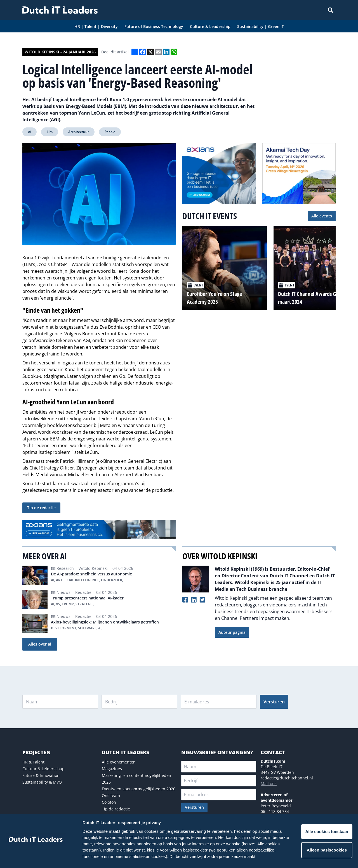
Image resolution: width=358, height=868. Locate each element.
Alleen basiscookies (327, 850)
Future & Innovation (41, 775)
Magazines (112, 769)
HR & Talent (33, 762)
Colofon (109, 802)
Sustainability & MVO (42, 782)
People (110, 132)
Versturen (274, 702)
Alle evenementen (119, 762)
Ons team (111, 795)
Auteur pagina (232, 632)
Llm (50, 132)
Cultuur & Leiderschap (43, 769)
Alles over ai (40, 644)
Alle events (322, 216)
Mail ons (269, 783)
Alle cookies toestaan (327, 832)
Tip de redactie (41, 508)
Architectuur (79, 132)
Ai (30, 132)
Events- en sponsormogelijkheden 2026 (139, 789)
